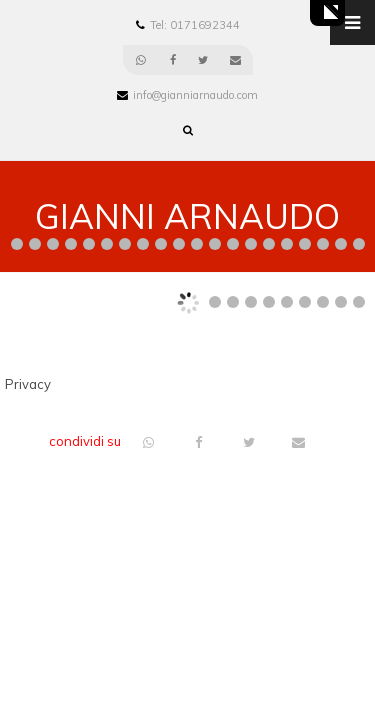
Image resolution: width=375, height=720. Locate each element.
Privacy (28, 384)
